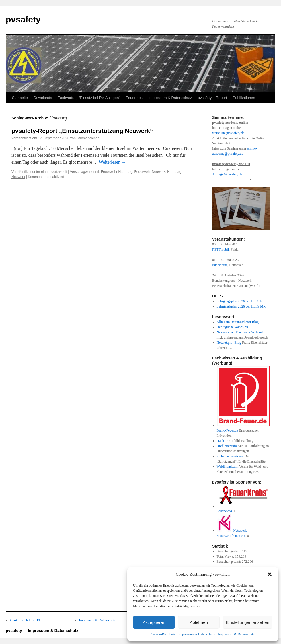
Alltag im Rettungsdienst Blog (238, 322)
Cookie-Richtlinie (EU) (27, 620)
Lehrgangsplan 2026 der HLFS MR (241, 306)
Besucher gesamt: (229, 562)
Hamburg (174, 172)
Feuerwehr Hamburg (117, 172)
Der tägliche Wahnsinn (232, 327)
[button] (270, 574)
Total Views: (226, 556)
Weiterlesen (113, 162)
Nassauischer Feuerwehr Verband (240, 332)
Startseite (20, 98)
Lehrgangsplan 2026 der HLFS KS (241, 301)
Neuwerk (18, 177)
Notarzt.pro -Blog (229, 343)
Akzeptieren (154, 622)
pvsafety (23, 19)
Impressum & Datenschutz (197, 634)
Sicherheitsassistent (230, 456)
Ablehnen (199, 622)
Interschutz (220, 265)
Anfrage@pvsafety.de (227, 174)
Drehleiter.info (227, 446)
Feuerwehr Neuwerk (150, 172)
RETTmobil (220, 250)
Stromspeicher (88, 138)
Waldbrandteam (228, 467)
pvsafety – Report (212, 98)
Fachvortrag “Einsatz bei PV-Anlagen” (89, 98)
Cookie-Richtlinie (163, 634)
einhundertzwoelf (54, 172)
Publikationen (244, 98)
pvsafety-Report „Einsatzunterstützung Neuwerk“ (82, 131)
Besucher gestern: (230, 551)
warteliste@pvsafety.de (228, 133)
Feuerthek (134, 98)
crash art (223, 441)
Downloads (43, 98)
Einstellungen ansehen (247, 622)
